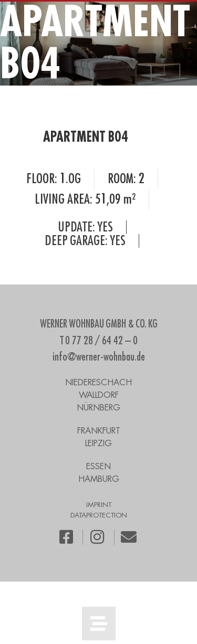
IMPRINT (99, 505)
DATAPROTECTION (99, 515)
